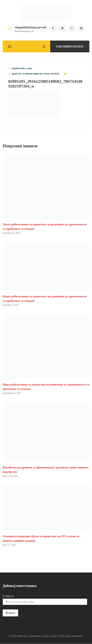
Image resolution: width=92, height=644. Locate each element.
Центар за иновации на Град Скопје (36, 74)
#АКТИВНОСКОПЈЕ (70, 46)
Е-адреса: (8, 596)
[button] (35, 104)
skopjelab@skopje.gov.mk (30, 27)
